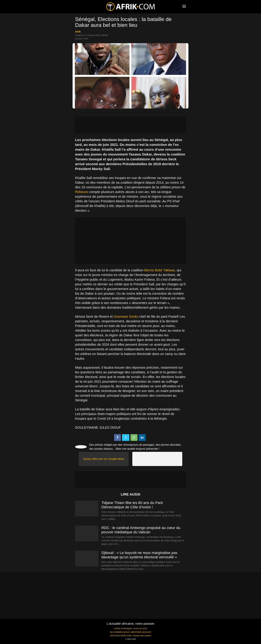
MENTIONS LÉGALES (141, 632)
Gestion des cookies (142, 636)
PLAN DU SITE (140, 629)
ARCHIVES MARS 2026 (121, 636)
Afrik (78, 32)
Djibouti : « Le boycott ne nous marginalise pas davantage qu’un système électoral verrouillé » (139, 555)
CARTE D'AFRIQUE (123, 629)
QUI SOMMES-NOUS (120, 632)
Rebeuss (82, 192)
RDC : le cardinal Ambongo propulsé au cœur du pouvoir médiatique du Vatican (141, 530)
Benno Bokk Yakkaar (160, 270)
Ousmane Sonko (126, 316)
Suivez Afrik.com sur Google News (104, 459)
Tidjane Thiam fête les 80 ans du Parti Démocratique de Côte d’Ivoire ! (132, 505)
